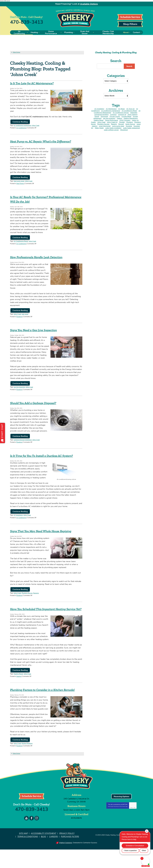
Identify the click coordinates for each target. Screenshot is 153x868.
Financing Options (121, 815)
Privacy (131, 826)
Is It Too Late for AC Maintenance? (37, 83)
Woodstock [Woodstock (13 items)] (124, 130)
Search (129, 66)
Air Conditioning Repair (21, 245)
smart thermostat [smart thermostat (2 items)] (105, 126)
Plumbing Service (27, 604)
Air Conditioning (21, 128)
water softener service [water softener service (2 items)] (111, 130)
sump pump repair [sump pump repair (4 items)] (118, 126)
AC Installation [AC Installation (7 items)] (99, 108)
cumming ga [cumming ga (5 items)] (122, 114)
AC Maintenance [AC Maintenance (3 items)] (111, 108)
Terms (134, 826)
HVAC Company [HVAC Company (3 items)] (125, 120)
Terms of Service (123, 825)
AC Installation (18, 522)
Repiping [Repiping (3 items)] (114, 124)
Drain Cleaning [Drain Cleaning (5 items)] (133, 114)
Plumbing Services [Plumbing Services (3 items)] (103, 124)
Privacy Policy (116, 825)
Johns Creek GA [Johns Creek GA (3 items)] (112, 122)
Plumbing (19, 320)
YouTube (26, 837)
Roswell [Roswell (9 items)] (121, 124)
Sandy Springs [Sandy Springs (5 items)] (130, 124)
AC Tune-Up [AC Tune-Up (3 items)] (130, 108)
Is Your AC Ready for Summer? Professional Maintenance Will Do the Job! (44, 203)
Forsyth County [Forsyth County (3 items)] (115, 116)
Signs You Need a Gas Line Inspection (40, 333)
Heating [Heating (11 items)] (119, 118)
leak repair (25, 318)
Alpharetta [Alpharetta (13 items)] (134, 112)
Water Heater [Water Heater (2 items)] (99, 128)
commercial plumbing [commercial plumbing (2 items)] (101, 114)
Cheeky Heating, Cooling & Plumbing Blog (116, 52)
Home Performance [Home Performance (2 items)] (112, 120)
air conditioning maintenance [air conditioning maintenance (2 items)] (111, 110)
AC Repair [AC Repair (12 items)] (121, 108)
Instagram (37, 837)
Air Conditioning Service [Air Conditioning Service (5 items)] (121, 112)
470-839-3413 (27, 22)
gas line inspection (19, 390)
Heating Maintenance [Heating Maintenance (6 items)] (131, 118)
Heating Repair (18, 689)
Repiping (36, 604)
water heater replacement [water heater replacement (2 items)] (131, 128)
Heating (19, 691)
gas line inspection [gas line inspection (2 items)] (109, 118)
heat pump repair (19, 185)
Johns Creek (36, 126)
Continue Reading (20, 122)
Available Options (89, 4)
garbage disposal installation (23, 442)
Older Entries (16, 52)
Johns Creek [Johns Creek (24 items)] (101, 122)
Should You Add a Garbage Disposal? (39, 405)
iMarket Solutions (66, 861)
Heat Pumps (20, 188)
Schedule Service (130, 17)
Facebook (32, 837)
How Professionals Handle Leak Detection (43, 260)
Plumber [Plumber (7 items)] (122, 122)
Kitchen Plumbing (27, 763)
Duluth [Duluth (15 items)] (97, 116)
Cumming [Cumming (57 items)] (113, 114)
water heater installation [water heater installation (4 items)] (113, 128)
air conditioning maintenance (23, 126)
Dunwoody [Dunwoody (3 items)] (104, 116)
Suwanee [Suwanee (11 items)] (129, 126)
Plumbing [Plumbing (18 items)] (130, 122)
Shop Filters (130, 24)
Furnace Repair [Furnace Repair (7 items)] (126, 116)
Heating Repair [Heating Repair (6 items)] (99, 120)
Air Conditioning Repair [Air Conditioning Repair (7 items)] (129, 110)
